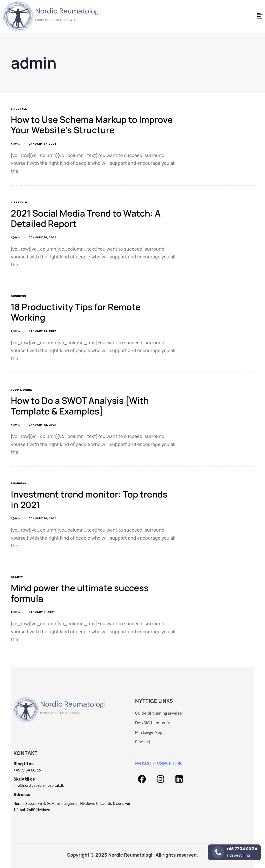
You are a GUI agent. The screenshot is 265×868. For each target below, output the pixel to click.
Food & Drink (21, 390)
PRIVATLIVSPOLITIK (159, 763)
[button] (260, 16)
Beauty (17, 577)
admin (16, 144)
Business (19, 296)
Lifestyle (19, 109)
